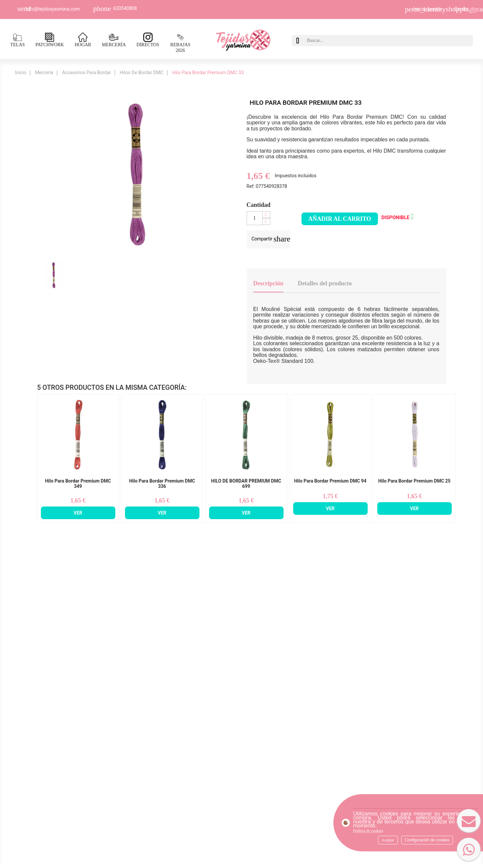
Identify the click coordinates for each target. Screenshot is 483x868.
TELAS (18, 40)
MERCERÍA (114, 40)
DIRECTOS (148, 40)
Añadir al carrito (340, 219)
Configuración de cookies (427, 840)
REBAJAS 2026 (180, 43)
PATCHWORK (50, 40)
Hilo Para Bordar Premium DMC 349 (78, 484)
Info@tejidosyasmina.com (53, 9)
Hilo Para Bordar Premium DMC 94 (330, 481)
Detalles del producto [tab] (325, 283)
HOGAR (83, 40)
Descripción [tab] (268, 283)
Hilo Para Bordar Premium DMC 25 (415, 481)
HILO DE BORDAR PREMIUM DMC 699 (246, 484)
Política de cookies (368, 831)
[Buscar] (388, 41)
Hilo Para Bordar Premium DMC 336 (162, 484)
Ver (78, 513)
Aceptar (388, 840)
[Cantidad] (255, 218)
